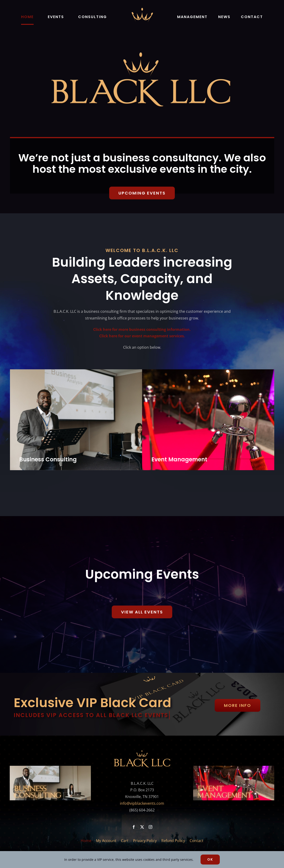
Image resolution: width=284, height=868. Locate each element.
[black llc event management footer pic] (234, 768)
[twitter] (142, 827)
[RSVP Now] (142, 610)
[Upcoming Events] (142, 193)
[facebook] (134, 827)
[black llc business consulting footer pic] (50, 768)
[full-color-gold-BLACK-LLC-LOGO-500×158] (142, 751)
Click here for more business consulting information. (142, 327)
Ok (210, 859)
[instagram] (150, 827)
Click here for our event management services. (142, 334)
